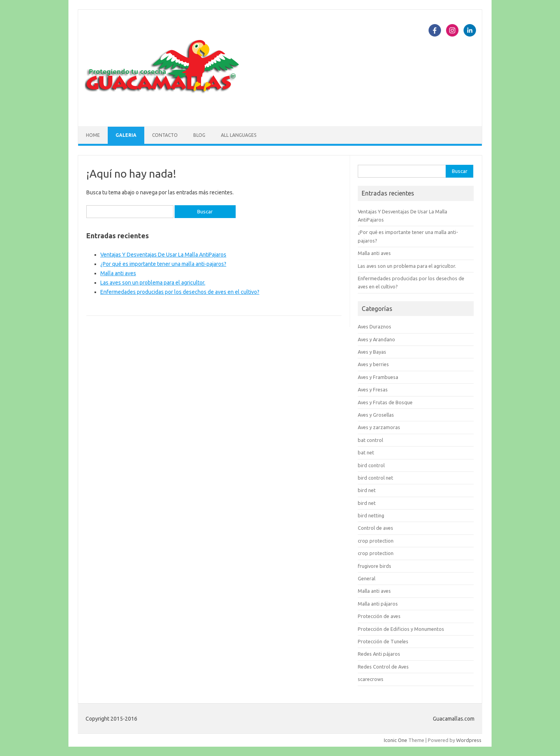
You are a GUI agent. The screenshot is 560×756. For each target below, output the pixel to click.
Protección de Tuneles (383, 641)
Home (93, 135)
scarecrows (371, 679)
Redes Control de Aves (383, 667)
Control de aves (375, 528)
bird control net (375, 478)
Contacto (165, 135)
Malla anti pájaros (378, 604)
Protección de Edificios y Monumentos (401, 629)
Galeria (126, 135)
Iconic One (395, 740)
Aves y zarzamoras (379, 427)
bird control (371, 465)
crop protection (376, 541)
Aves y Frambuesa (378, 377)
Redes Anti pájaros (379, 654)
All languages (239, 135)
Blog (199, 135)
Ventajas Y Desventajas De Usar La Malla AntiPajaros (163, 255)
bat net (366, 452)
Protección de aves (379, 616)
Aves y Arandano (376, 339)
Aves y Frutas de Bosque (385, 402)
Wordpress (469, 740)
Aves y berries (373, 364)
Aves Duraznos (374, 326)
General (367, 578)
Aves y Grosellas (376, 415)
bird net (367, 490)
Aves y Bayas (372, 352)
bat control (370, 440)
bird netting (371, 515)
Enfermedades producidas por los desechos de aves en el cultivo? (180, 292)
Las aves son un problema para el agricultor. (153, 283)
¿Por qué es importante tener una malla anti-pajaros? (163, 264)
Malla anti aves (118, 273)
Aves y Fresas (373, 389)
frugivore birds (374, 566)
